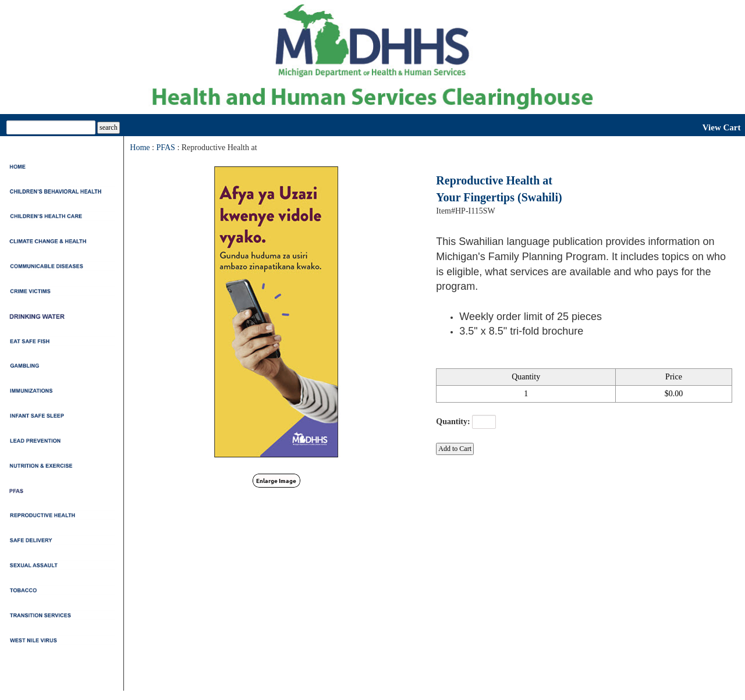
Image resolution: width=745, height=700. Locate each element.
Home (140, 148)
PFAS (165, 148)
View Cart (722, 127)
